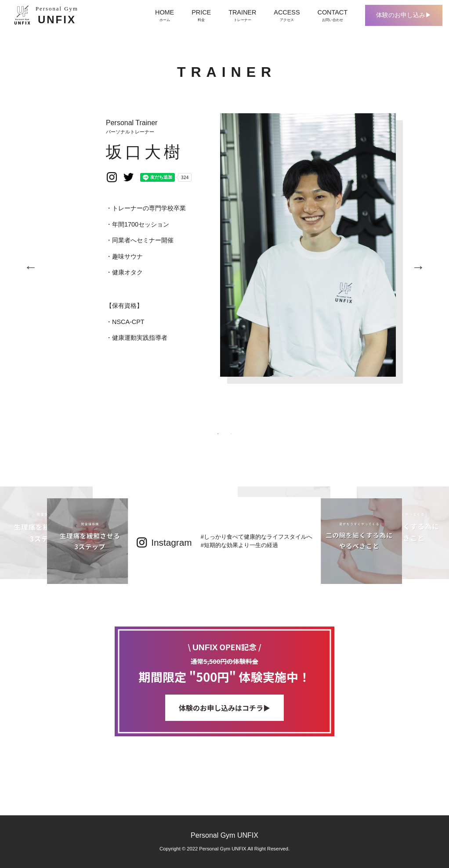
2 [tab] (231, 434)
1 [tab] (218, 434)
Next (418, 267)
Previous (31, 267)
